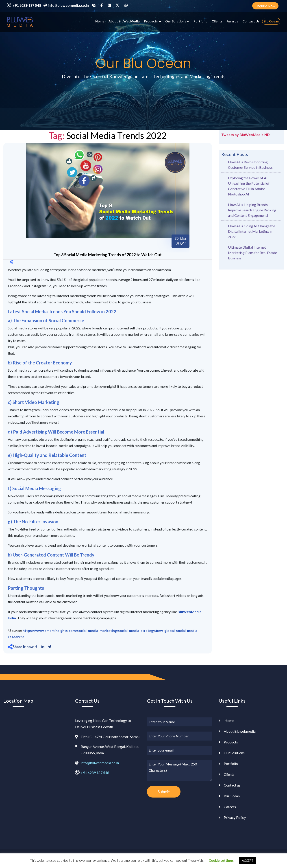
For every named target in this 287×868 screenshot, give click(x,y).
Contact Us (251, 21)
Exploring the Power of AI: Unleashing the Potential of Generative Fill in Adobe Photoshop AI (249, 186)
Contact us (232, 785)
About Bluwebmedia (240, 731)
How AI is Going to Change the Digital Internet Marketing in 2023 (252, 231)
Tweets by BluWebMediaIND (246, 135)
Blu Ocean (271, 21)
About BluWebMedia (124, 21)
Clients (217, 21)
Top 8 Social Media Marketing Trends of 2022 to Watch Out (108, 255)
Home (100, 21)
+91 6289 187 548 (27, 5)
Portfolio (200, 21)
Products (151, 21)
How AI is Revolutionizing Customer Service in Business (250, 165)
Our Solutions (176, 21)
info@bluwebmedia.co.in (68, 5)
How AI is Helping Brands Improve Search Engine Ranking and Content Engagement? (252, 210)
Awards (232, 21)
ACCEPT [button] (248, 861)
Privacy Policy (235, 817)
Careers (230, 807)
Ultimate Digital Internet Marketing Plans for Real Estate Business (252, 253)
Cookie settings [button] (221, 860)
